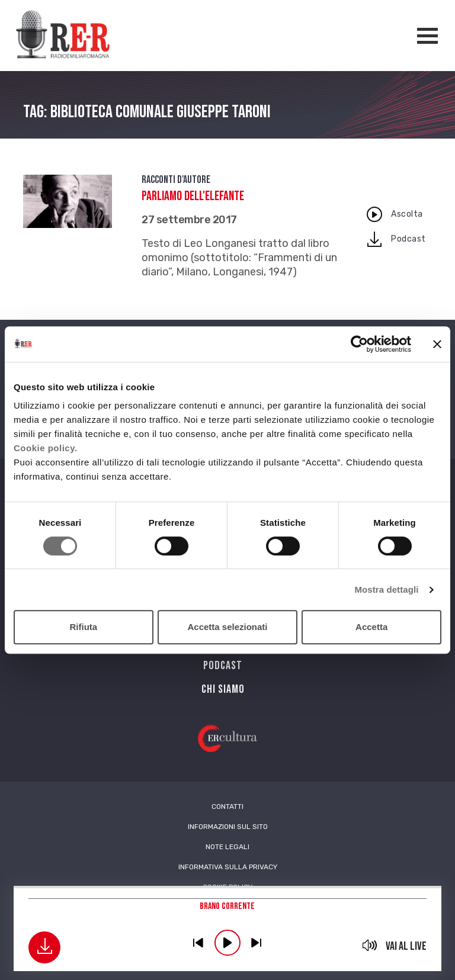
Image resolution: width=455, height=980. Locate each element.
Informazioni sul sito (228, 827)
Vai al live (406, 946)
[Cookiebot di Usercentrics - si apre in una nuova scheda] (359, 344)
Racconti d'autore (176, 180)
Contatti (227, 807)
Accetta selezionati (227, 627)
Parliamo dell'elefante (193, 196)
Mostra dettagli (386, 589)
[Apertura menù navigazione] (427, 36)
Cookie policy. (46, 448)
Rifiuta (83, 627)
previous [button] (198, 943)
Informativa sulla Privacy (228, 867)
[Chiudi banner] (437, 344)
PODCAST (223, 666)
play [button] (227, 943)
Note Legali (227, 847)
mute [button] (370, 945)
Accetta (371, 627)
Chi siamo (223, 689)
